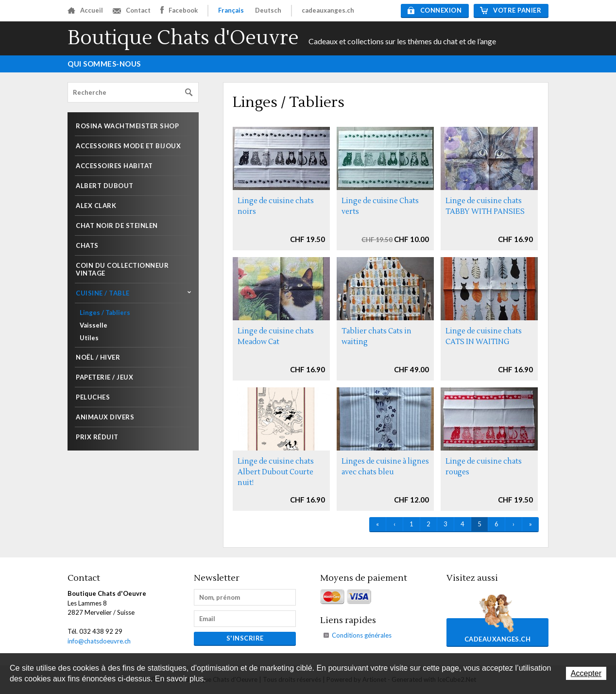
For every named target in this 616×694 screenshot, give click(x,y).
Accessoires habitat (114, 166)
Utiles (89, 338)
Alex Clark (96, 206)
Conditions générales (362, 635)
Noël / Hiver (98, 357)
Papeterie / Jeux (104, 377)
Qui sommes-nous (104, 64)
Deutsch (268, 10)
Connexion (435, 10)
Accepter (586, 673)
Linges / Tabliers (105, 312)
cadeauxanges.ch (328, 10)
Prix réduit (97, 437)
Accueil (85, 10)
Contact (132, 10)
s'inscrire (245, 638)
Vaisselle (94, 325)
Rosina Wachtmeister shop (127, 126)
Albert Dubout (105, 186)
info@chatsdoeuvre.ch (99, 641)
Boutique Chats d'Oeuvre (183, 38)
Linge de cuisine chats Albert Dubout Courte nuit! (276, 472)
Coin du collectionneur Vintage (122, 269)
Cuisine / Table (103, 293)
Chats (87, 245)
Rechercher (189, 93)
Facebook (179, 10)
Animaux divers (105, 417)
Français (231, 10)
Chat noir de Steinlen (117, 226)
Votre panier (511, 10)
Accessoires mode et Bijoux (128, 146)
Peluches (93, 397)
